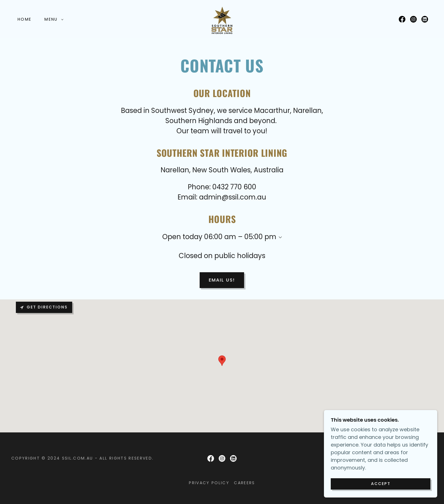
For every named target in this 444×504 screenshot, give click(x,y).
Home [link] (24, 19)
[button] (52, 19)
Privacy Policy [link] (209, 483)
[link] (222, 19)
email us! (222, 280)
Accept (381, 484)
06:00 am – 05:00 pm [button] (240, 237)
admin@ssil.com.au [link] (233, 197)
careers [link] (244, 483)
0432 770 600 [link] (234, 187)
